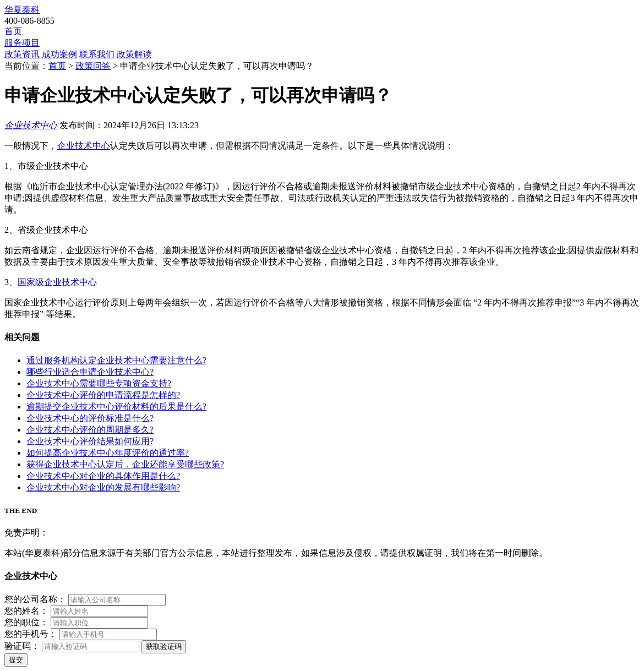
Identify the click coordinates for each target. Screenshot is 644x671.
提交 (16, 660)
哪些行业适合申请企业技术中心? (90, 372)
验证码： (22, 646)
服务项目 (22, 43)
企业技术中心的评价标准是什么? (90, 418)
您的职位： (26, 622)
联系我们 (97, 54)
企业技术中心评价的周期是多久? (90, 430)
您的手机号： (31, 634)
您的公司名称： (35, 599)
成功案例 (59, 54)
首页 (13, 31)
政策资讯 (22, 54)
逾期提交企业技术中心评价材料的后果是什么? (116, 407)
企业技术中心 (31, 125)
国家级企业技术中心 (57, 282)
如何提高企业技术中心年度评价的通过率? (108, 453)
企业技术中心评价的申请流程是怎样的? (103, 395)
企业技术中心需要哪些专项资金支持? (99, 383)
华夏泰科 (22, 10)
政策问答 (93, 66)
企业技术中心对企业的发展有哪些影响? (103, 487)
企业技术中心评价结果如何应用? (90, 441)
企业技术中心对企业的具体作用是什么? (103, 476)
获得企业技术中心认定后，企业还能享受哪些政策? (125, 464)
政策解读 (134, 54)
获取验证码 (164, 647)
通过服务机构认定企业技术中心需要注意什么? (116, 360)
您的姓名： (26, 611)
